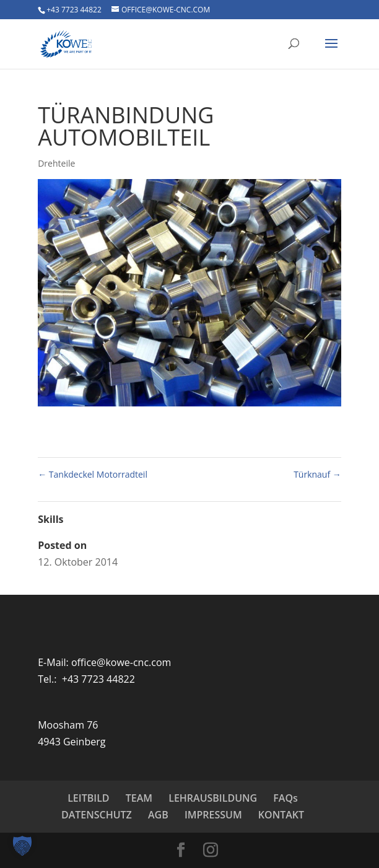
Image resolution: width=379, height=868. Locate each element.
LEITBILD (88, 798)
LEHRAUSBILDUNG (213, 798)
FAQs (285, 798)
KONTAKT (281, 815)
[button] (22, 846)
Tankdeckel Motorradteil (93, 474)
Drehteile (56, 163)
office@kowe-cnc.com (121, 662)
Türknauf (317, 474)
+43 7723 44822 (74, 10)
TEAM (139, 798)
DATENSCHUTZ (97, 815)
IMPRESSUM (213, 815)
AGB (158, 815)
